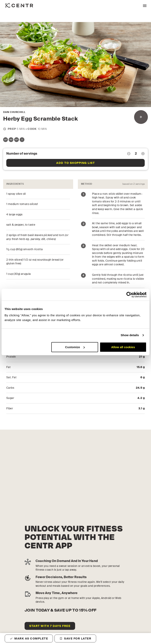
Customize (75, 347)
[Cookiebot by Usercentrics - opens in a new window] (129, 295)
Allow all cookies (123, 347)
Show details (130, 335)
